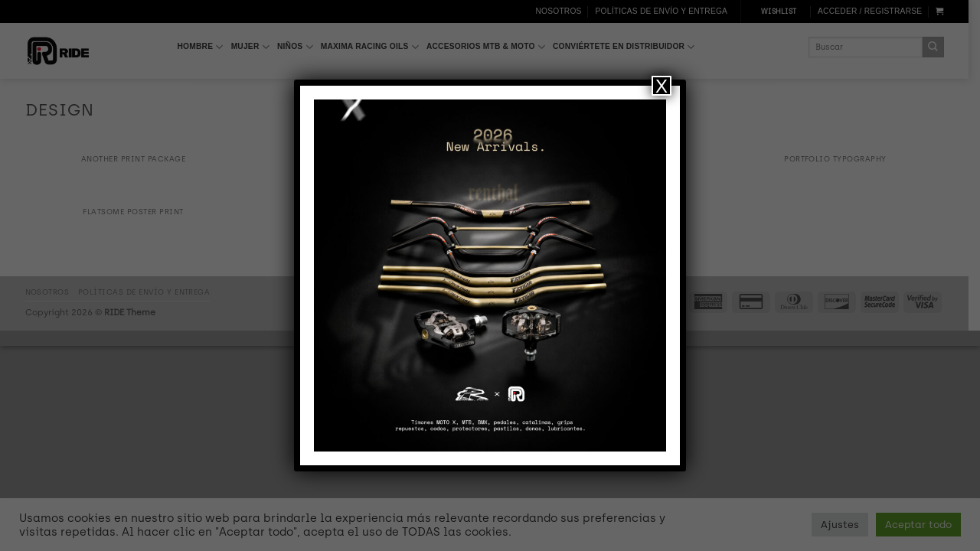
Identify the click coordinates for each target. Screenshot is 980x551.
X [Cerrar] (661, 86)
